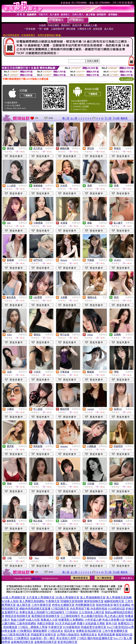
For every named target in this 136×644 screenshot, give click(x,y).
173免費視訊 (24, 631)
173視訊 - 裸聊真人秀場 (33, 627)
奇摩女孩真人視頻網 (32, 612)
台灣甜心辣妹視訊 (68, 635)
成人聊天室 (24, 605)
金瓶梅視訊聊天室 (22, 642)
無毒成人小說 (49, 620)
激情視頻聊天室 (94, 601)
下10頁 (116, 118)
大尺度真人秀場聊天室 (40, 597)
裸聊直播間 (40, 631)
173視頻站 (72, 612)
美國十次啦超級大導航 (91, 623)
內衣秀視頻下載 (80, 609)
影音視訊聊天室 (67, 642)
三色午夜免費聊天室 (115, 631)
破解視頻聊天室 (114, 601)
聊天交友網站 (122, 605)
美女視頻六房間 (66, 638)
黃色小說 (111, 623)
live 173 (118, 638)
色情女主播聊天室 (63, 605)
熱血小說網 (18, 620)
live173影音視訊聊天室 (16, 635)
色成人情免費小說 (114, 620)
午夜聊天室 (53, 601)
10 (102, 118)
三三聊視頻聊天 (70, 616)
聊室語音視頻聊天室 (18, 616)
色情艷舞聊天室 (85, 605)
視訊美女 (70, 631)
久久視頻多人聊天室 (92, 612)
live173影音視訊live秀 (120, 627)
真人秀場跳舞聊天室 (93, 597)
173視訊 (82, 638)
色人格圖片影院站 (92, 616)
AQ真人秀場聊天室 (14, 597)
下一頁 (108, 118)
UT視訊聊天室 (60, 609)
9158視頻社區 (117, 609)
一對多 (104, 297)
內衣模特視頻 (99, 609)
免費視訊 (23, 148)
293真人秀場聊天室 (67, 597)
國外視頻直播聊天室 (100, 638)
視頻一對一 (36, 578)
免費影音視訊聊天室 (89, 631)
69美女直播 (9, 631)
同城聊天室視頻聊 (72, 601)
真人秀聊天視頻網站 (32, 601)
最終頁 (124, 118)
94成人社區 (33, 620)
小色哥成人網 (93, 620)
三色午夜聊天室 (41, 605)
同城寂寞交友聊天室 (93, 627)
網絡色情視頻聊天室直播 (35, 609)
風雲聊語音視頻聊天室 (46, 616)
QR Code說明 (127, 79)
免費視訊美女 (89, 635)
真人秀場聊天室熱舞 (119, 597)
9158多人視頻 (10, 601)
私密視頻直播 (106, 635)
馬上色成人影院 (114, 616)
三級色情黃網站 (26, 623)
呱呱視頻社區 (124, 635)
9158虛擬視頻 (72, 627)
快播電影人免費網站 (71, 620)
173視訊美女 (55, 631)
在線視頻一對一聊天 (43, 638)
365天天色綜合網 (65, 623)
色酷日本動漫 (46, 623)
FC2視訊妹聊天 (55, 612)
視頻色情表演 (104, 605)
